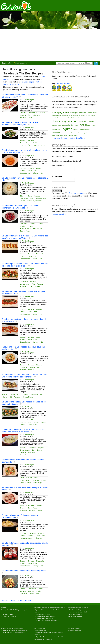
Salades (42, 113)
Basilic (35, 259)
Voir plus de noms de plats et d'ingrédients (69, 138)
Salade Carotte (25, 173)
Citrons (68, 115)
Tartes (65, 136)
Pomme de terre (36, 395)
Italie (36, 478)
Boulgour (31, 140)
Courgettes (54, 118)
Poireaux (23, 533)
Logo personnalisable (76, 616)
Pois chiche (24, 282)
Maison (22, 201)
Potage (84, 133)
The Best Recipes (27, 82)
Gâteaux (88, 125)
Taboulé (23, 140)
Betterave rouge (25, 229)
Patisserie (56, 133)
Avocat (41, 589)
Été (29, 115)
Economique (55, 125)
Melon (22, 420)
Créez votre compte (76, 193)
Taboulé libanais (25, 143)
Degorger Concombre (27, 452)
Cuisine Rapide (75, 118)
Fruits (81, 125)
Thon (30, 118)
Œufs (38, 337)
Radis (22, 506)
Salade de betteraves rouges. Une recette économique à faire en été (20, 207)
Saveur (40, 510)
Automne (89, 113)
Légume (37, 196)
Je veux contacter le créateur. (45, 619)
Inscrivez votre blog (75, 610)
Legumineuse (25, 284)
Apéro (76, 113)
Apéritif (72, 113)
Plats (65, 133)
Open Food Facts (41, 637)
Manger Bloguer (41, 630)
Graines (31, 591)
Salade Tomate (25, 259)
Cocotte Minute (25, 231)
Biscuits (94, 113)
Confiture (88, 115)
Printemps (23, 510)
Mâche (43, 422)
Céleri (22, 196)
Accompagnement (26, 538)
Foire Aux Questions (75, 614)
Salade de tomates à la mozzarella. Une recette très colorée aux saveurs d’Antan (25, 237)
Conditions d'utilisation (10, 616)
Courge (93, 115)
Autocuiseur (83, 113)
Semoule (31, 365)
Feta (33, 284)
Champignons (63, 115)
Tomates (23, 118)
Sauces (54, 136)
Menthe (36, 422)
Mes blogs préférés (20, 63)
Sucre (62, 136)
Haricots (23, 113)
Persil (43, 145)
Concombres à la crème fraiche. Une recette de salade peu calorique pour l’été (23, 431)
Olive (30, 286)
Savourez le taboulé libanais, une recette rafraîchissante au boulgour (20, 124)
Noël (86, 130)
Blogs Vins (6, 633)
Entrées (36, 143)
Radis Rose (30, 506)
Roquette (23, 286)
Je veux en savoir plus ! (43, 614)
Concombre (32, 448)
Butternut (54, 115)
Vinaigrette (32, 533)
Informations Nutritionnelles (46, 633)
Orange (39, 168)
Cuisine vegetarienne (34, 201)
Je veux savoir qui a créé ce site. (46, 616)
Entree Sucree (33, 425)
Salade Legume (41, 198)
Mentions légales (8, 614)
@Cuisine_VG (46, 621)
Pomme (69, 133)
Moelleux (81, 130)
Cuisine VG (6, 63)
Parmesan (35, 480)
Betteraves (24, 224)
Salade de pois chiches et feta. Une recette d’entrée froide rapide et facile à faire (25, 265)
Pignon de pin (38, 483)
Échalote (36, 173)
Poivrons (31, 370)
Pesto (22, 478)
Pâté (88, 130)
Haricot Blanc (33, 113)
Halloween (54, 130)
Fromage (36, 566)
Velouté (76, 136)
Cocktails (73, 115)
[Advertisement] (50, 45)
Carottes (31, 168)
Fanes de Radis (25, 483)
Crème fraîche (25, 450)
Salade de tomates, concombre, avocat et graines (24, 571)
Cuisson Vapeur (15, 395)
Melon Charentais (33, 420)
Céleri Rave (24, 198)
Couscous (23, 367)
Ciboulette (36, 115)
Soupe (58, 136)
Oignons (23, 115)
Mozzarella (40, 254)
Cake (58, 115)
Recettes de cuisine (9, 630)
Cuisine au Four (66, 118)
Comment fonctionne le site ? (78, 612)
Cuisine (59, 118)
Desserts (91, 121)
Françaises (24, 594)
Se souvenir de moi (60, 187)
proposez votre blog (59, 214)
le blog (38, 621)
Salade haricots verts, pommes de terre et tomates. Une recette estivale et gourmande (24, 376)
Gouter (94, 125)
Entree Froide (32, 171)
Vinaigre (31, 226)
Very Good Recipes (75, 630)
